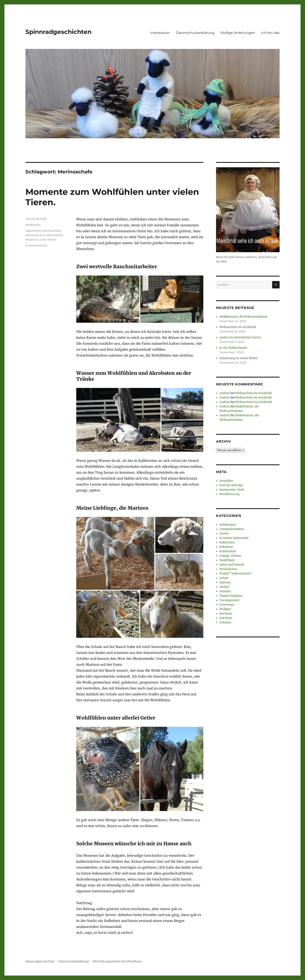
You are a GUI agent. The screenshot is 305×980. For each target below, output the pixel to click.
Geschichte (33, 231)
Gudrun (225, 393)
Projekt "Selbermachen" (236, 574)
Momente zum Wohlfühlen (44, 235)
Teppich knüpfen (231, 596)
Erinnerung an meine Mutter (239, 358)
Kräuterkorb (228, 551)
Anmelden (226, 481)
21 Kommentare (36, 245)
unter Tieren (47, 239)
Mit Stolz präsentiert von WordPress (117, 961)
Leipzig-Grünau (230, 556)
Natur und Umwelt (232, 565)
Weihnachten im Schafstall (238, 327)
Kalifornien (33, 225)
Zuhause (225, 622)
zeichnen (226, 614)
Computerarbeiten (232, 529)
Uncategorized (229, 600)
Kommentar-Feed (232, 490)
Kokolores (226, 547)
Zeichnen (226, 618)
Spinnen (225, 582)
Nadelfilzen (227, 560)
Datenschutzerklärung (195, 33)
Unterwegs (227, 605)
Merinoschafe (51, 231)
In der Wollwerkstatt (233, 348)
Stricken (225, 591)
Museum (32, 239)
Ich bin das (270, 33)
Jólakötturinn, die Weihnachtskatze (243, 317)
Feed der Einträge (231, 485)
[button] (108, 299)
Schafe (224, 578)
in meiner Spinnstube (234, 538)
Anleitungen (228, 525)
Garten (224, 534)
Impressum (160, 33)
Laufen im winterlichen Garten (240, 337)
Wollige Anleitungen (238, 33)
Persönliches (228, 569)
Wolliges (225, 609)
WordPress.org (229, 494)
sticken (224, 587)
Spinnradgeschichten (58, 32)
